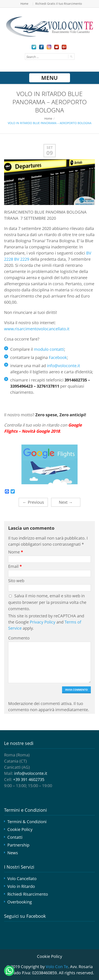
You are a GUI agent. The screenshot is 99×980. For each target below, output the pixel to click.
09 (50, 153)
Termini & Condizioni (27, 822)
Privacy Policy (43, 622)
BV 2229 (22, 259)
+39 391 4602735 (29, 779)
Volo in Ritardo (21, 886)
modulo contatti (49, 349)
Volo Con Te (57, 967)
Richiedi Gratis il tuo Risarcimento (59, 4)
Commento (18, 638)
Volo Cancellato (22, 879)
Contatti (15, 837)
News (13, 853)
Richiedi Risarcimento (28, 894)
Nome (16, 552)
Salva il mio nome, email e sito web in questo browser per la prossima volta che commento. (47, 602)
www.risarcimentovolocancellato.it (37, 329)
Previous (33, 502)
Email (15, 566)
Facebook (58, 357)
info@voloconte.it (63, 366)
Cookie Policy (20, 829)
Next (66, 502)
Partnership (18, 845)
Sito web (16, 581)
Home (24, 4)
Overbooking (20, 902)
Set (50, 148)
